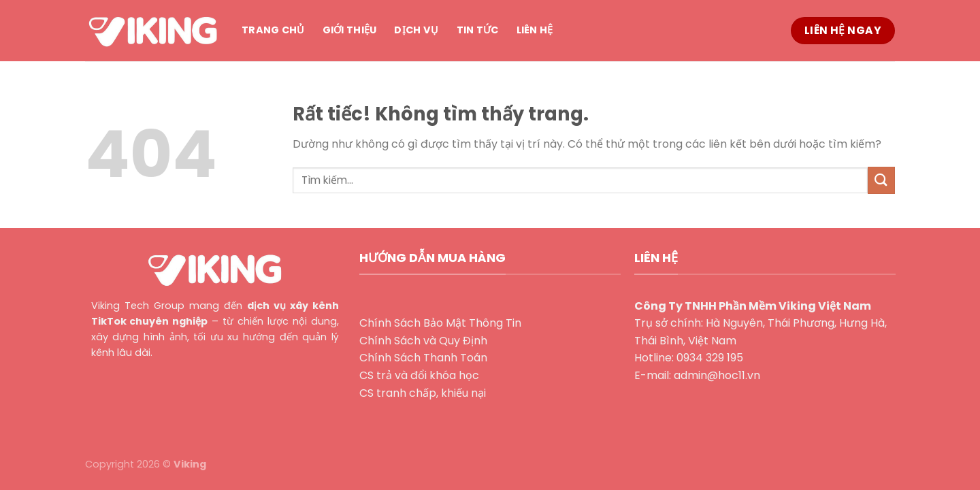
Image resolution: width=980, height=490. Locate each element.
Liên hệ (535, 30)
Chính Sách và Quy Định (423, 341)
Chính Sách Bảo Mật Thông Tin (440, 323)
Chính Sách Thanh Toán (423, 358)
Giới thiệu (350, 30)
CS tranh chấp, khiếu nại (423, 393)
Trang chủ (273, 30)
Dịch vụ (416, 30)
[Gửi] (881, 180)
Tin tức (478, 30)
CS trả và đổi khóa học (419, 375)
